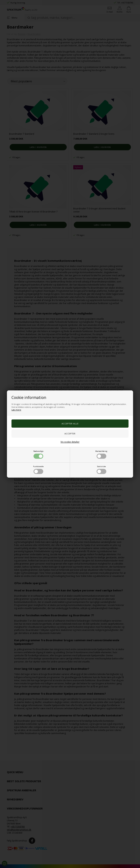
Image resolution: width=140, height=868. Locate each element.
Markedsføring (101, 454)
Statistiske (101, 470)
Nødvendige (38, 454)
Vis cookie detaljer (70, 442)
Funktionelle (38, 470)
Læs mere (16, 410)
